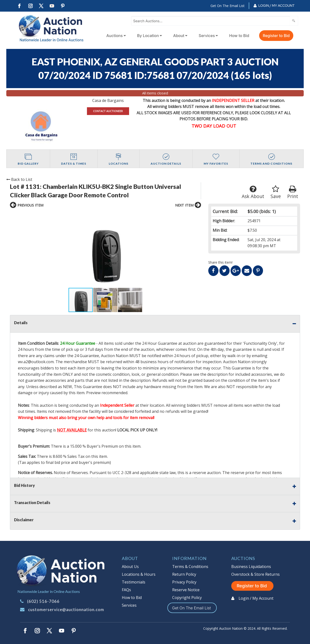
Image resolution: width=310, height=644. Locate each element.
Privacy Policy (184, 582)
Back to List (19, 179)
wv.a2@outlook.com (36, 362)
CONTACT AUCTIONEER (108, 111)
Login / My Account (276, 6)
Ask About (253, 192)
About (179, 36)
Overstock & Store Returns (256, 574)
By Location (148, 36)
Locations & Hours (139, 574)
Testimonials (134, 582)
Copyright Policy (187, 598)
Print (293, 192)
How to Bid (239, 36)
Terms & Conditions (190, 567)
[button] (53, 249)
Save (276, 192)
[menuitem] (115, 36)
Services (207, 36)
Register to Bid (276, 36)
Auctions (115, 36)
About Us (130, 567)
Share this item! (220, 262)
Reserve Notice (186, 590)
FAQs (126, 590)
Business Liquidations (251, 567)
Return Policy (184, 574)
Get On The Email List (228, 6)
